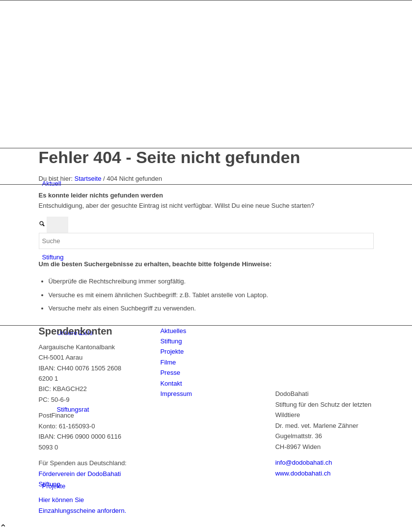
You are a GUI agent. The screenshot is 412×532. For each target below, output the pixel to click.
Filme (168, 362)
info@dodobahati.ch (303, 462)
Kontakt (171, 383)
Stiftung (171, 341)
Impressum (176, 394)
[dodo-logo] (112, 110)
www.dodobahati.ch (303, 473)
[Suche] (206, 241)
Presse (170, 373)
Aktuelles (173, 331)
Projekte (172, 351)
